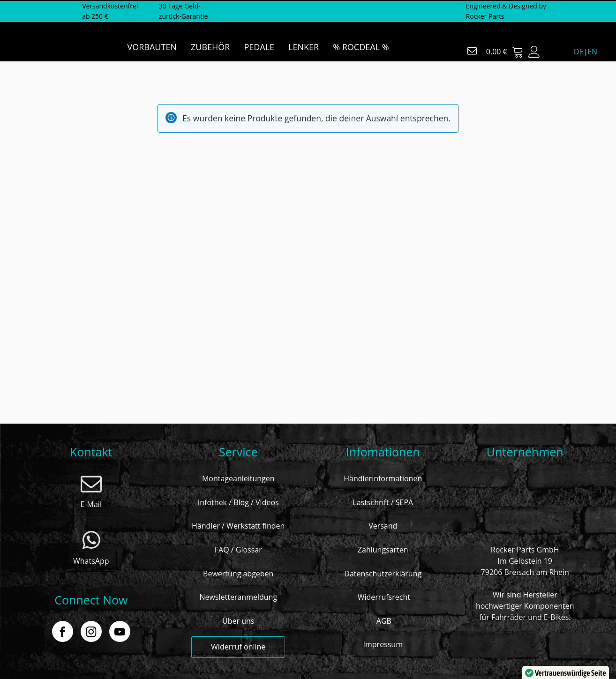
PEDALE (259, 47)
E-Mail (91, 504)
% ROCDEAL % (361, 47)
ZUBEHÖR (210, 47)
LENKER (304, 47)
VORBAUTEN (152, 47)
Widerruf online (238, 647)
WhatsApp (91, 561)
